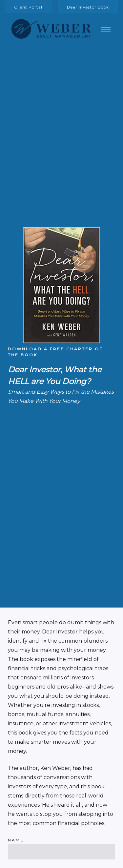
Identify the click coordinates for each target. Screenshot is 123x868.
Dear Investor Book (88, 7)
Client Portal (28, 7)
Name (16, 840)
